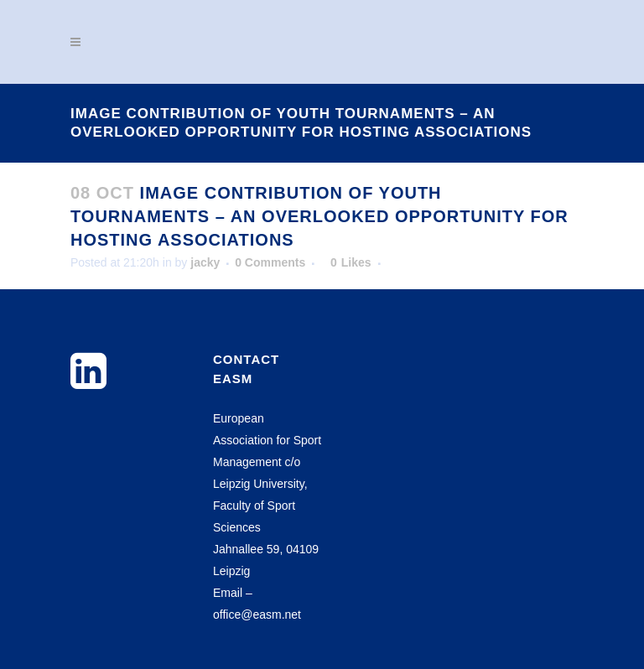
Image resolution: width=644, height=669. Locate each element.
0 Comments (270, 262)
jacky (205, 262)
